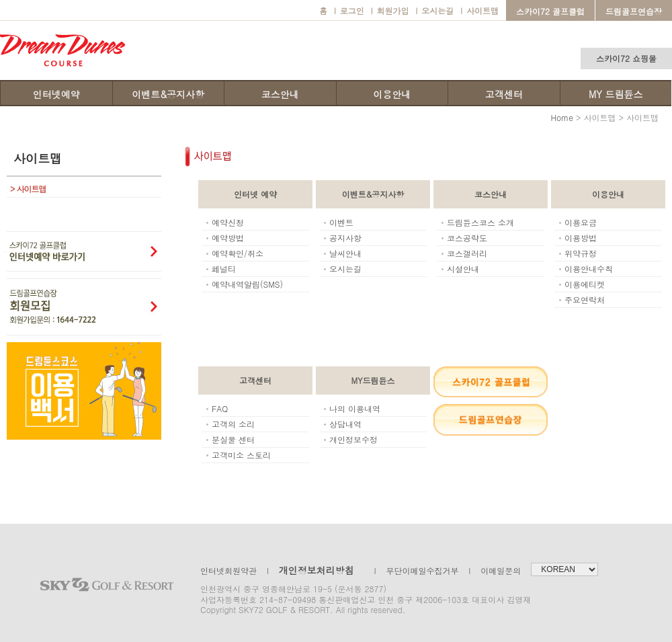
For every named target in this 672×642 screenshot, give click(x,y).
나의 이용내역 (355, 408)
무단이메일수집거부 (417, 570)
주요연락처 (585, 299)
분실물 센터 (233, 439)
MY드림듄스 (373, 380)
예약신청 (228, 222)
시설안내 (463, 269)
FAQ (220, 408)
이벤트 (341, 222)
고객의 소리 (233, 424)
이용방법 (581, 238)
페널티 (224, 269)
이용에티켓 (585, 284)
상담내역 (345, 424)
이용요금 (581, 222)
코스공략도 (467, 238)
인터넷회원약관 (228, 570)
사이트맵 (479, 10)
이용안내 (392, 94)
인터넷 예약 (255, 194)
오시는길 (434, 10)
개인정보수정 (353, 439)
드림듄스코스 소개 (480, 222)
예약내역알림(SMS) (247, 284)
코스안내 (280, 94)
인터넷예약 (56, 94)
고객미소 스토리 (241, 455)
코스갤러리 (467, 253)
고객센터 (504, 94)
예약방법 (228, 238)
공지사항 (345, 238)
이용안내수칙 (589, 269)
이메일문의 (495, 570)
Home (562, 117)
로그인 (349, 10)
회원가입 (390, 10)
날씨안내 (345, 253)
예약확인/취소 (238, 253)
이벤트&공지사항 (168, 94)
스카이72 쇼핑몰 (626, 58)
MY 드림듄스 (616, 94)
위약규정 (581, 253)
